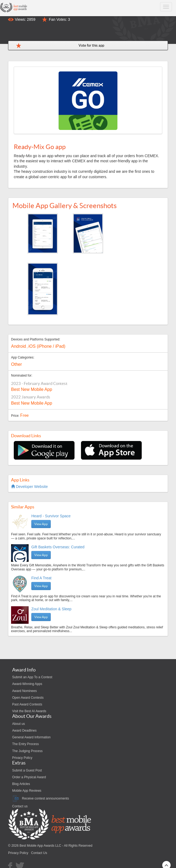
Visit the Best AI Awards (29, 711)
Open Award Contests (28, 698)
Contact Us (39, 853)
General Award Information (31, 737)
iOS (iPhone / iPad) (47, 346)
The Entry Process (26, 744)
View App (41, 524)
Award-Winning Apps (27, 684)
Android (18, 346)
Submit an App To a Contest (32, 677)
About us (18, 724)
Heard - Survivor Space (51, 516)
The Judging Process (27, 751)
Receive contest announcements (40, 798)
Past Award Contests (27, 704)
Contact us (20, 806)
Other (16, 364)
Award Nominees (24, 691)
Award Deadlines (24, 731)
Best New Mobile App (32, 389)
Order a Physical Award (29, 777)
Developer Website (29, 487)
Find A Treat (41, 578)
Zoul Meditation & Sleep (51, 609)
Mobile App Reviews (27, 791)
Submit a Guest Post (27, 770)
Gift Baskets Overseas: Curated (58, 547)
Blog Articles (21, 784)
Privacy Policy (22, 758)
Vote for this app (91, 45)
